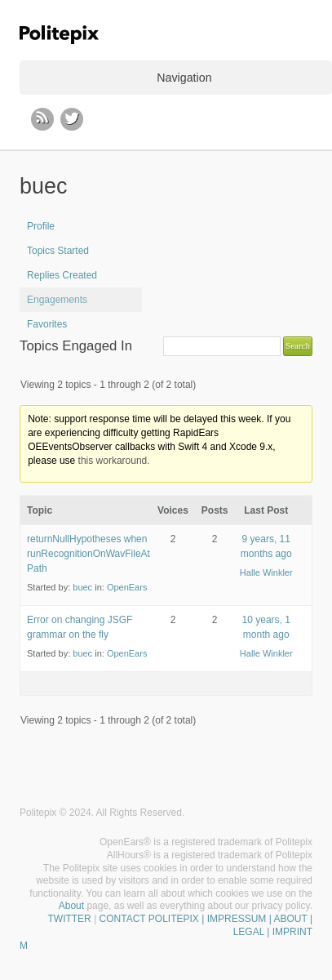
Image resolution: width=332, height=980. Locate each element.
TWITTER (69, 919)
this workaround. (114, 461)
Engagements (57, 300)
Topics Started (58, 251)
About (71, 906)
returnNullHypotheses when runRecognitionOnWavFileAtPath (89, 554)
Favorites (47, 324)
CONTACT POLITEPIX (149, 919)
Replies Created (62, 275)
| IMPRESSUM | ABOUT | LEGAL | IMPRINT (256, 925)
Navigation (184, 78)
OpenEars (127, 587)
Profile (41, 226)
